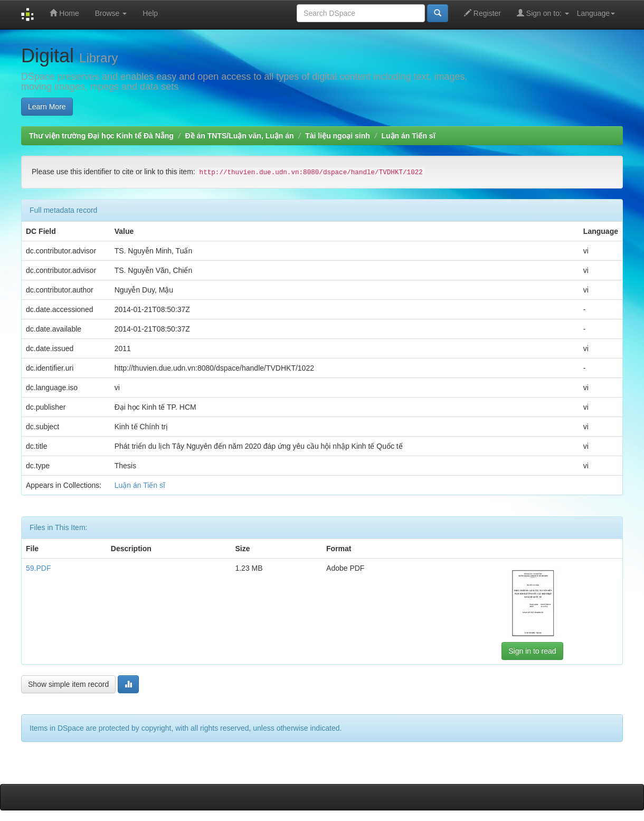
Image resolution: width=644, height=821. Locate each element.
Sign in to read (532, 651)
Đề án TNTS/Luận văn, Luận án (240, 136)
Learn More (47, 107)
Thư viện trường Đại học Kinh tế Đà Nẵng (101, 136)
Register (482, 13)
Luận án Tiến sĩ (408, 136)
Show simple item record (68, 684)
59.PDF (38, 568)
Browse (111, 13)
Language (596, 13)
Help (150, 13)
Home (64, 13)
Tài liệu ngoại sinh (338, 136)
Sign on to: (543, 13)
